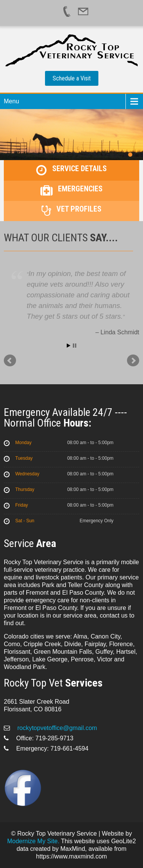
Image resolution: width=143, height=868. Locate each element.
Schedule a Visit (72, 78)
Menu (11, 101)
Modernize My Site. (33, 841)
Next (133, 361)
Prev (10, 361)
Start (69, 346)
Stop (75, 346)
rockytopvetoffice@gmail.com (56, 728)
